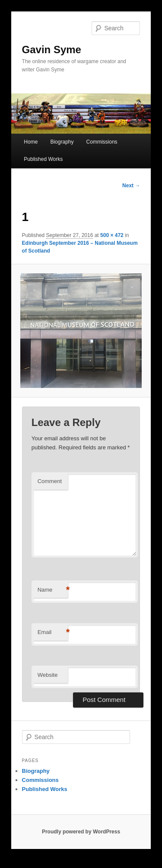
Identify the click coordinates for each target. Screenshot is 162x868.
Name (53, 590)
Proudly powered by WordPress (81, 832)
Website (48, 675)
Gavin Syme (52, 50)
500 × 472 (112, 235)
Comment (50, 481)
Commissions (102, 142)
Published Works (43, 159)
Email (53, 633)
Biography (62, 142)
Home (31, 142)
